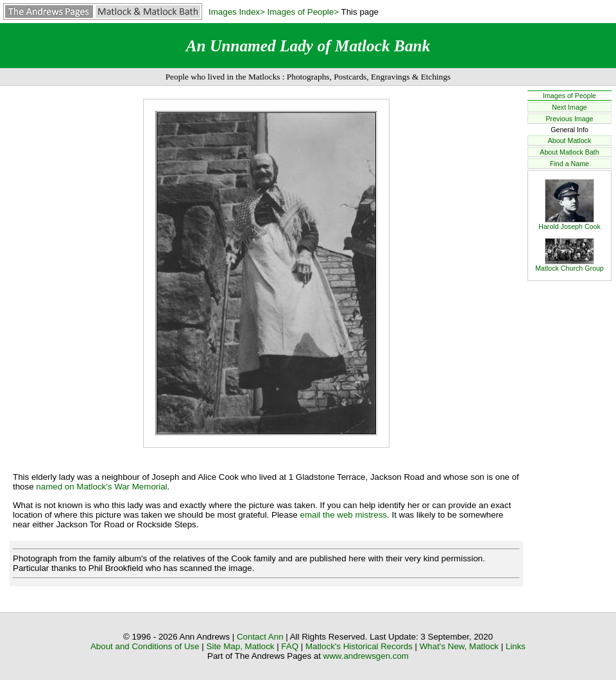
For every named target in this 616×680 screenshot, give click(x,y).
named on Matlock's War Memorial (101, 487)
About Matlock (570, 140)
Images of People (569, 96)
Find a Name (569, 164)
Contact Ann (260, 637)
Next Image (569, 107)
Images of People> (304, 12)
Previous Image (569, 119)
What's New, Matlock (459, 646)
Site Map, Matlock (241, 646)
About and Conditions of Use (145, 646)
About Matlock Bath (569, 152)
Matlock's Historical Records (359, 646)
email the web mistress (343, 515)
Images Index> (237, 12)
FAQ (290, 646)
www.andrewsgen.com (366, 656)
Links (516, 646)
